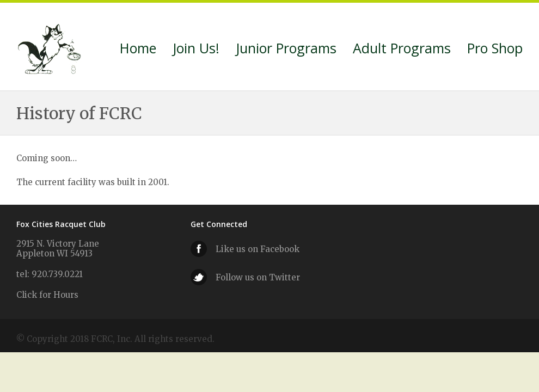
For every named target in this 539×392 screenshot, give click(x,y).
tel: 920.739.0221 (50, 274)
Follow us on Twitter (258, 277)
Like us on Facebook (258, 249)
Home (138, 50)
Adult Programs (402, 50)
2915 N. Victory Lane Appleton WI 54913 (58, 249)
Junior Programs (286, 50)
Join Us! (196, 50)
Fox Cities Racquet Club (50, 47)
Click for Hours (47, 295)
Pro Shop (495, 50)
